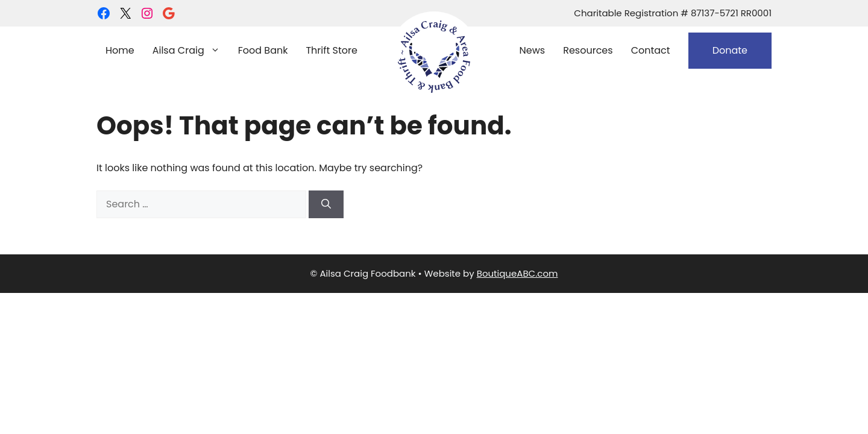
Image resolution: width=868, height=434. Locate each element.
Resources (588, 50)
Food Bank (263, 50)
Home (120, 50)
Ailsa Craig (191, 51)
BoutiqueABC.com (517, 273)
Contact (651, 50)
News (533, 50)
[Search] (326, 204)
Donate (730, 50)
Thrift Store (332, 50)
